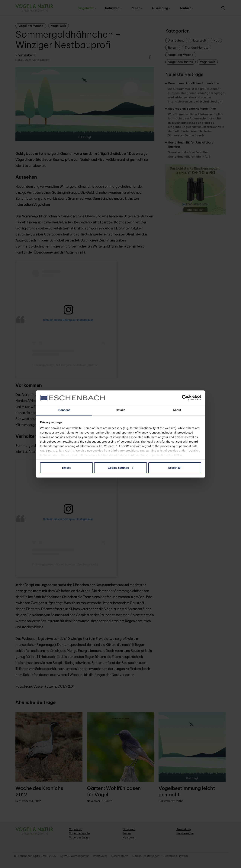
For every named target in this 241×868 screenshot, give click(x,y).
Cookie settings (121, 468)
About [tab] (177, 410)
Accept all (175, 468)
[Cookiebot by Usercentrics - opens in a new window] (185, 397)
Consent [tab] (64, 410)
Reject (66, 468)
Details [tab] (120, 410)
